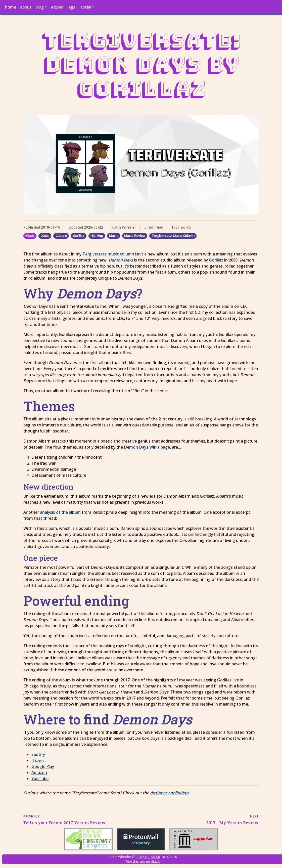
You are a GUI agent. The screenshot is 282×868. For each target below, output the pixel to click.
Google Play (43, 766)
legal (72, 7)
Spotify (38, 754)
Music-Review (135, 236)
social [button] (86, 7)
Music (30, 236)
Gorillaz (79, 236)
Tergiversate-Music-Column (173, 236)
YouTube (40, 778)
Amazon (39, 772)
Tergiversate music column (108, 254)
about (26, 7)
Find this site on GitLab (143, 861)
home (11, 7)
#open (57, 7)
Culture (61, 236)
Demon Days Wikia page (147, 447)
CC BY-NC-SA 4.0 (148, 857)
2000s (45, 236)
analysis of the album (60, 512)
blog (40, 7)
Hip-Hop (97, 236)
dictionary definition (169, 793)
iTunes (38, 760)
